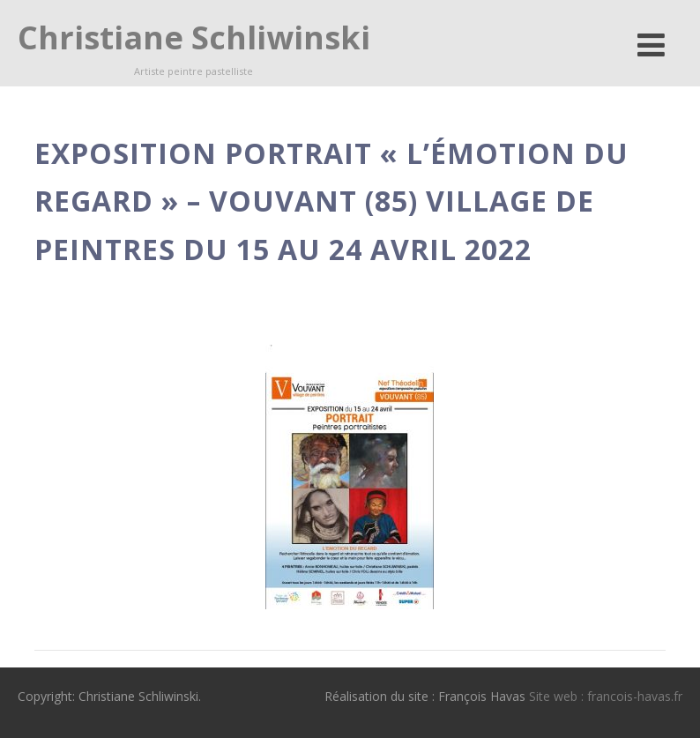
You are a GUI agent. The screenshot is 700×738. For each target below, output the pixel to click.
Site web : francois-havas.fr (606, 696)
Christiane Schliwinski (194, 37)
